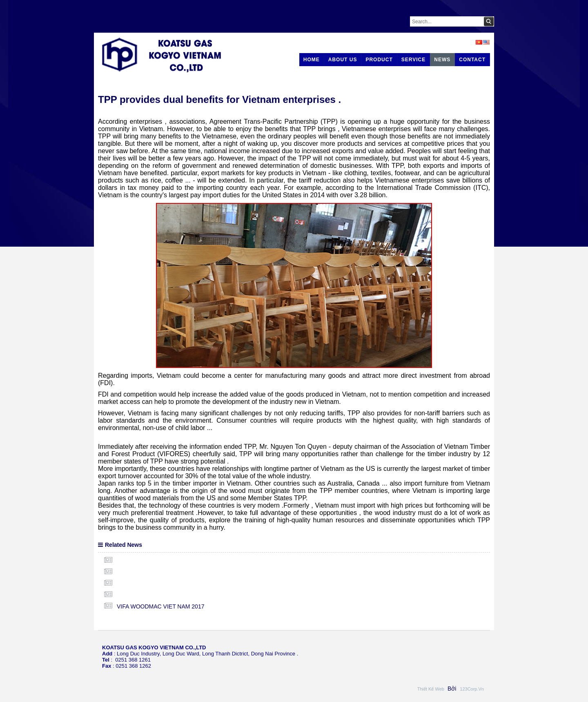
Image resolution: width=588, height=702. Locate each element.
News (442, 60)
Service (413, 60)
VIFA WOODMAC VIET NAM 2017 (160, 606)
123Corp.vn (472, 689)
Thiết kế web (431, 689)
